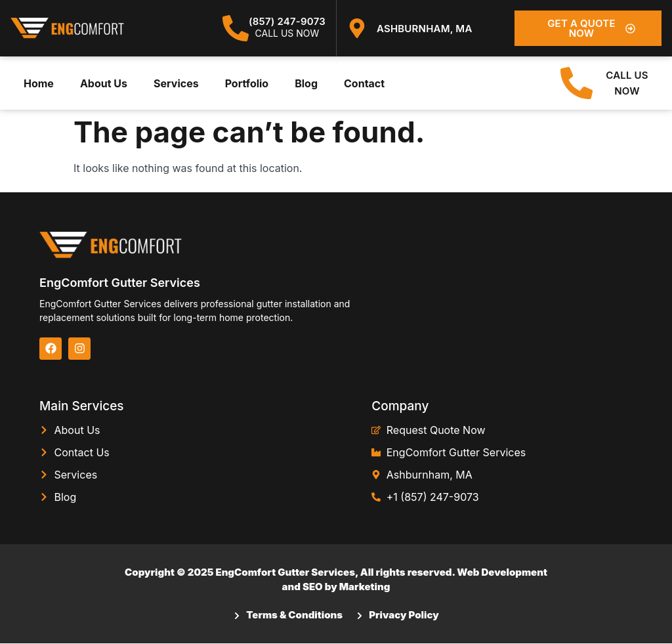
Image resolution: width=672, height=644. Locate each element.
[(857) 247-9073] (236, 28)
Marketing (365, 587)
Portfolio (247, 83)
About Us (104, 83)
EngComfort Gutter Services (120, 283)
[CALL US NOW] (577, 83)
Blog (306, 83)
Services (176, 83)
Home (39, 83)
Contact (364, 83)
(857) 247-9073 (287, 21)
